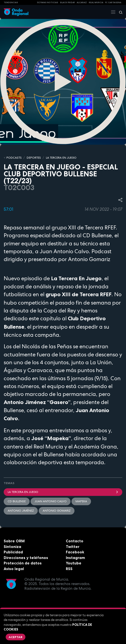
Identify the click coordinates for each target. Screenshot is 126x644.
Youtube (74, 563)
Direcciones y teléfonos (26, 558)
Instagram (75, 558)
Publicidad (13, 552)
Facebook (75, 552)
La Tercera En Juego (63, 492)
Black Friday (68, 2)
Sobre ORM (14, 541)
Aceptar (16, 637)
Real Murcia (96, 2)
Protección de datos (23, 563)
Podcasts (14, 158)
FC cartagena (113, 2)
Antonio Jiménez (21, 511)
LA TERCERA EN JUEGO (61, 158)
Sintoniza (12, 547)
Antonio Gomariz (57, 511)
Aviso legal (14, 569)
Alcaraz (82, 2)
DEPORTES (34, 158)
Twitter (73, 547)
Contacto (75, 541)
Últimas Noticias (48, 2)
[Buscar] (119, 12)
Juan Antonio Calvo (51, 501)
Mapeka (81, 501)
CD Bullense (17, 501)
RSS (69, 569)
